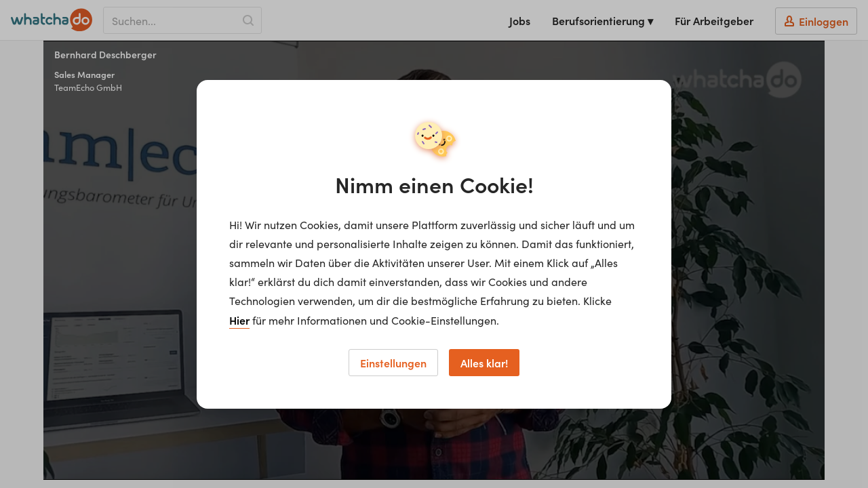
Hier (239, 320)
